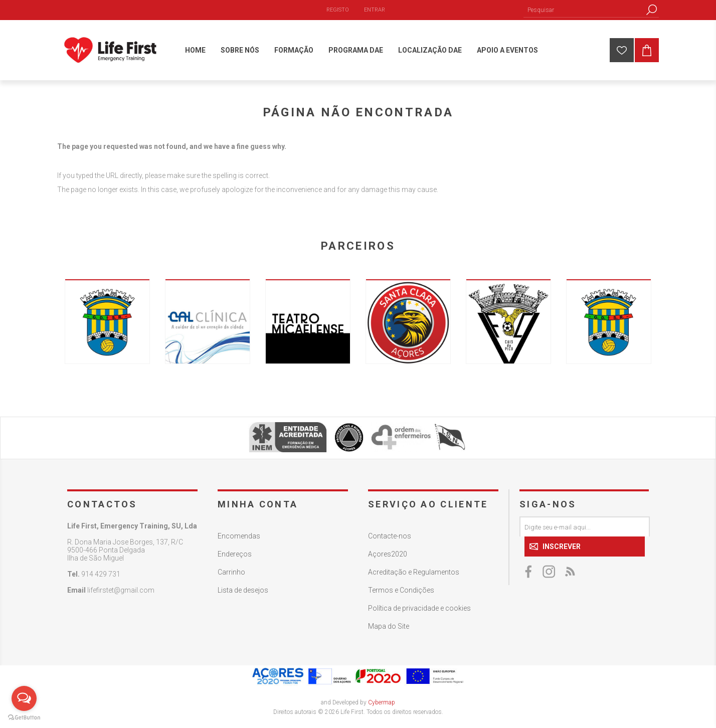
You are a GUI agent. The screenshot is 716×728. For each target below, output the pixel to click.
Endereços (235, 554)
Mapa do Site (389, 626)
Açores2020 (388, 554)
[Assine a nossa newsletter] (585, 526)
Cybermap (382, 702)
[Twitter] (550, 572)
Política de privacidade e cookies (419, 608)
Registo (338, 10)
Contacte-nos (390, 536)
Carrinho (231, 572)
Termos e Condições (401, 590)
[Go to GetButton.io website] (24, 718)
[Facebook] (529, 572)
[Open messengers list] (24, 698)
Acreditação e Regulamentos (414, 572)
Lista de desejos (243, 590)
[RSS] (570, 572)
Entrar (375, 10)
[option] (107, 321)
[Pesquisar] (584, 10)
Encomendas (239, 536)
